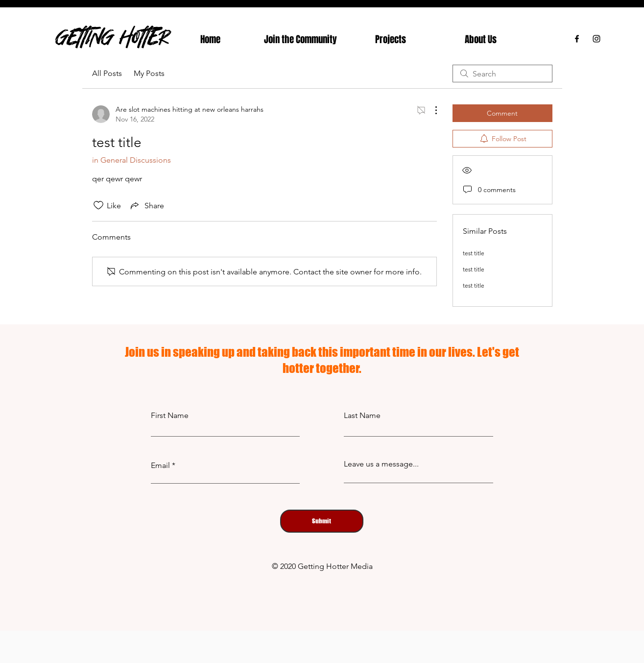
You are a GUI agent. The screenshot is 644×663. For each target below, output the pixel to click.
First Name (170, 416)
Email (160, 466)
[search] (502, 74)
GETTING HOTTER (113, 37)
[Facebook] (577, 39)
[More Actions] (431, 110)
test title (474, 253)
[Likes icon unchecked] (98, 205)
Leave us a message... (381, 464)
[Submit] (322, 521)
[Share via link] (146, 205)
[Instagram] (596, 39)
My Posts (149, 73)
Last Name (362, 416)
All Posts (107, 73)
